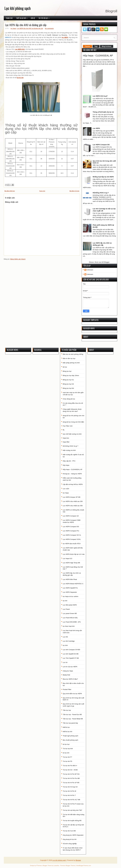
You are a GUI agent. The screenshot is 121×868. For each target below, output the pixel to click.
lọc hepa (13, 28)
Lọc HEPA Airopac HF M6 (72, 497)
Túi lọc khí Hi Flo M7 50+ (71, 774)
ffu (64, 430)
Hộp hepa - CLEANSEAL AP (98, 56)
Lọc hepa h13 (67, 558)
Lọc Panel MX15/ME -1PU (72, 622)
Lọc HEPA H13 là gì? (100, 96)
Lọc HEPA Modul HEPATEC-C (73, 584)
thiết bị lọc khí (67, 732)
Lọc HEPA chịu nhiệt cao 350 (73, 506)
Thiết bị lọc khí (23, 18)
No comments (49, 28)
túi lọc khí (66, 753)
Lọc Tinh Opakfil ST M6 (71, 658)
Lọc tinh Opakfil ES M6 (71, 654)
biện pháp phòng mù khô (71, 363)
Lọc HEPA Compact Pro (71, 531)
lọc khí (65, 601)
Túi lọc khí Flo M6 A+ (70, 766)
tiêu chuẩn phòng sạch (70, 740)
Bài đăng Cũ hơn (74, 191)
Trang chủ (9, 18)
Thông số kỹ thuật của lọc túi (103, 112)
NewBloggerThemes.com (84, 866)
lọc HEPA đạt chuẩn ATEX (72, 544)
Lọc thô (65, 637)
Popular (88, 46)
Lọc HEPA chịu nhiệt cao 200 (73, 501)
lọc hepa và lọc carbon (71, 596)
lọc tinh (65, 645)
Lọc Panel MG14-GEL (70, 618)
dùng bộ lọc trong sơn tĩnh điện (73, 422)
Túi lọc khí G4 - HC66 (70, 770)
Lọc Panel (66, 609)
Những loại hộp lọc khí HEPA (103, 177)
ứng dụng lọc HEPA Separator (73, 835)
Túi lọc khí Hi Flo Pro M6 (71, 778)
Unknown (90, 270)
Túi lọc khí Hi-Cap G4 (70, 787)
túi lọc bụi (66, 744)
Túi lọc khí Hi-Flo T (69, 795)
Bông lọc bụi (67, 371)
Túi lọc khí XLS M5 (69, 831)
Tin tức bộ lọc (45, 18)
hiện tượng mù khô (69, 450)
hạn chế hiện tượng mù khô (72, 434)
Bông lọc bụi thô (68, 388)
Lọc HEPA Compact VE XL (72, 535)
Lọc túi (65, 662)
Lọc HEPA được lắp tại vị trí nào (74, 554)
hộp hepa (66, 465)
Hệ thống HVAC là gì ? (101, 193)
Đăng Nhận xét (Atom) (18, 259)
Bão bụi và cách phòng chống (73, 354)
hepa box (66, 438)
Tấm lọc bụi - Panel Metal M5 (73, 719)
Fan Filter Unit (68, 426)
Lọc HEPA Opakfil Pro (70, 588)
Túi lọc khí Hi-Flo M (69, 791)
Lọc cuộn (66, 489)
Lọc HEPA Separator (70, 592)
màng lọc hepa (68, 671)
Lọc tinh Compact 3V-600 (71, 650)
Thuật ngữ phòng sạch (70, 736)
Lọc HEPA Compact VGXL (72, 539)
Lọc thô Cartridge (69, 641)
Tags (96, 46)
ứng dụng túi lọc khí (70, 839)
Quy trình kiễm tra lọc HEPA (72, 694)
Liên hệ (33, 18)
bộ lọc (65, 367)
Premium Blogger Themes (68, 866)
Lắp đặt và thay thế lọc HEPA (73, 484)
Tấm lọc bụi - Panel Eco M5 (72, 715)
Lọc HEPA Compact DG (101, 145)
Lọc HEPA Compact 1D (71, 516)
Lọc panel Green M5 (70, 613)
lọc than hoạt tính (69, 626)
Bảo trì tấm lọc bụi (69, 358)
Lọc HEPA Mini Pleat (70, 579)
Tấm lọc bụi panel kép (70, 723)
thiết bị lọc (66, 727)
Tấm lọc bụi (67, 710)
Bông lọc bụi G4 (68, 384)
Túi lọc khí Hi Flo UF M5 (71, 783)
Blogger (107, 262)
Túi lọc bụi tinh (68, 749)
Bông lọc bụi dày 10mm (71, 375)
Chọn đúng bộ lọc (69, 399)
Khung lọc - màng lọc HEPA (72, 474)
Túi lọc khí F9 (67, 761)
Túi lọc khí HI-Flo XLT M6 (71, 800)
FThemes (39, 866)
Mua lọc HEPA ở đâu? (70, 679)
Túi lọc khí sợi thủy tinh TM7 (72, 810)
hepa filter (66, 442)
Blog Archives (107, 46)
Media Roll (66, 675)
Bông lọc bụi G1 (68, 380)
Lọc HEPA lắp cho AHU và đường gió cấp (26, 25)
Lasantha (56, 866)
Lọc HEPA (96, 128)
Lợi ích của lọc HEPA (70, 667)
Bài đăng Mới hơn (10, 191)
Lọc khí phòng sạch (17, 8)
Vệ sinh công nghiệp (70, 844)
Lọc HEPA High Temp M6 (71, 563)
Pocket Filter (67, 689)
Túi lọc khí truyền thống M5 (72, 821)
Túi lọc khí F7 (67, 757)
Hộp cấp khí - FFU (69, 461)
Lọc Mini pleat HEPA (70, 605)
